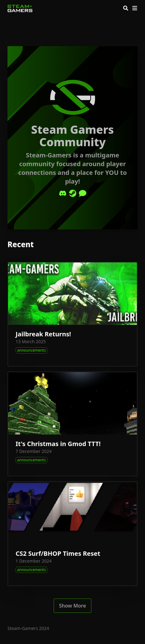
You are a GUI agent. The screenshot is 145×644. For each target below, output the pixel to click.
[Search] (126, 8)
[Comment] (83, 193)
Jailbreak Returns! (43, 334)
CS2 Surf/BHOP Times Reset (58, 553)
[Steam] (73, 193)
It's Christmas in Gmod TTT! (58, 444)
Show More (72, 606)
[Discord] (63, 193)
